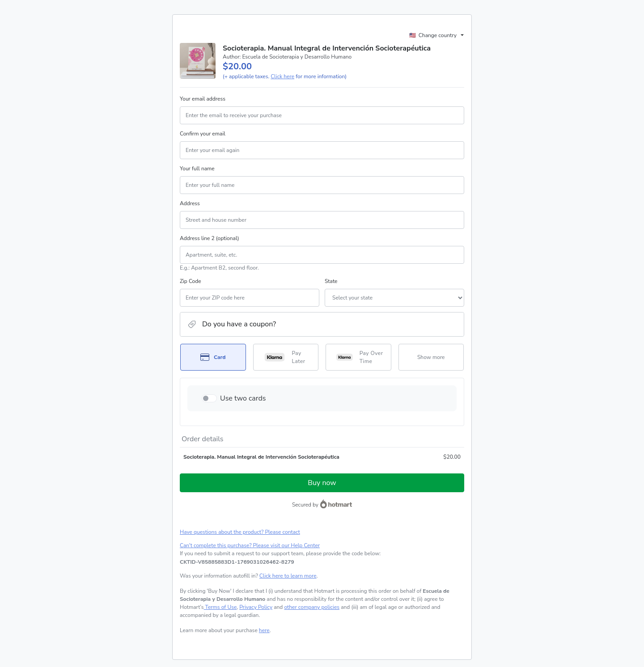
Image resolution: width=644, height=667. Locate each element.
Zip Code (191, 281)
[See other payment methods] (431, 357)
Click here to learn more (288, 576)
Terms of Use (220, 607)
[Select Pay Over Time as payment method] (358, 357)
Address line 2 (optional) (210, 238)
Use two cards (243, 398)
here (264, 630)
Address (190, 203)
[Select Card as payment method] (213, 357)
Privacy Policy (256, 607)
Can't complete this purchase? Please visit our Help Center (250, 545)
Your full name (197, 169)
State (331, 281)
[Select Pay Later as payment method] (286, 357)
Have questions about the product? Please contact (240, 532)
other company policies (312, 607)
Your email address (203, 99)
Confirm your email (203, 134)
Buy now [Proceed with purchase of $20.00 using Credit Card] (322, 483)
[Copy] (237, 562)
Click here (282, 76)
